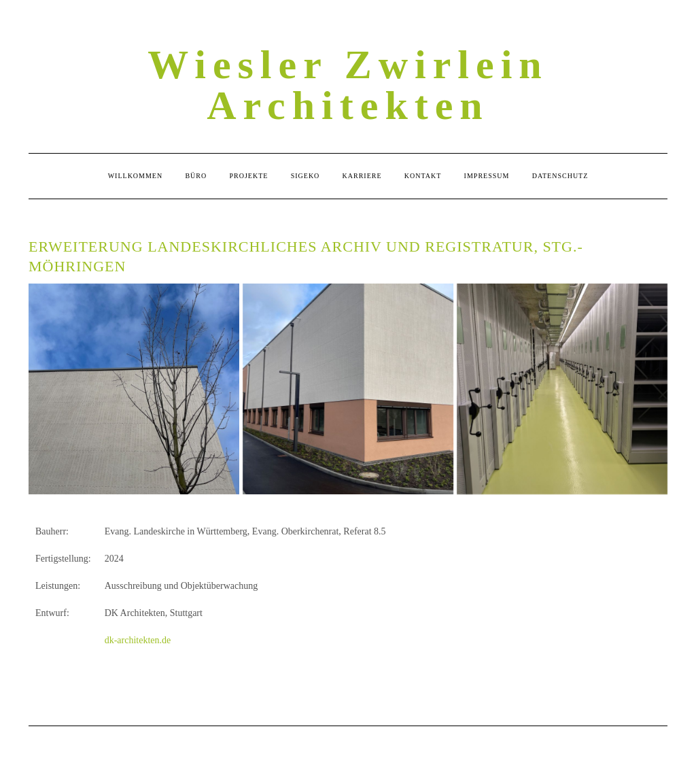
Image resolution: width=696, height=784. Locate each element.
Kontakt (423, 176)
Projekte (249, 176)
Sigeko (306, 176)
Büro (196, 176)
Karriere (362, 176)
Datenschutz (560, 176)
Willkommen (136, 176)
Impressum (487, 176)
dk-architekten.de (138, 640)
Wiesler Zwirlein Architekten (348, 85)
